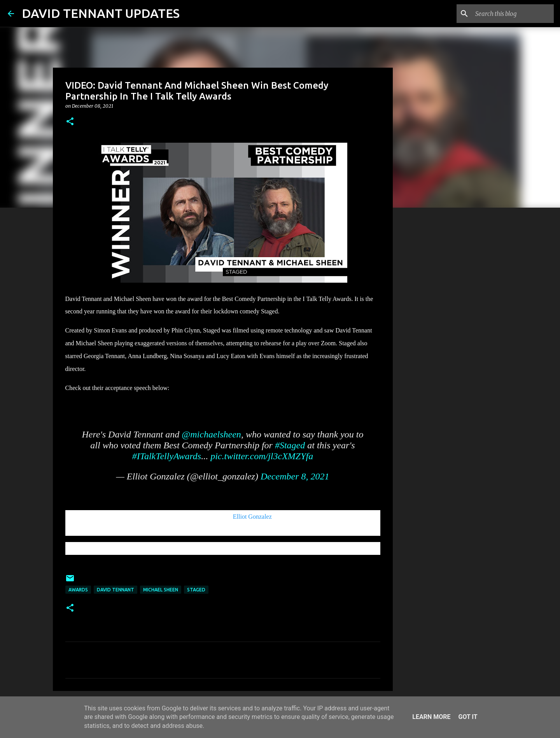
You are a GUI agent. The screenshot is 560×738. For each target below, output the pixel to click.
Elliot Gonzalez (252, 517)
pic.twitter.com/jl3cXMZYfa (262, 456)
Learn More (431, 717)
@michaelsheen (211, 434)
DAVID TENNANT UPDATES (101, 13)
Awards (78, 590)
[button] (70, 122)
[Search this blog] (513, 14)
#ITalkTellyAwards (167, 456)
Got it (468, 717)
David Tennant (115, 590)
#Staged (290, 445)
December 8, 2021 (295, 476)
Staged (196, 590)
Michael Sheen (161, 590)
